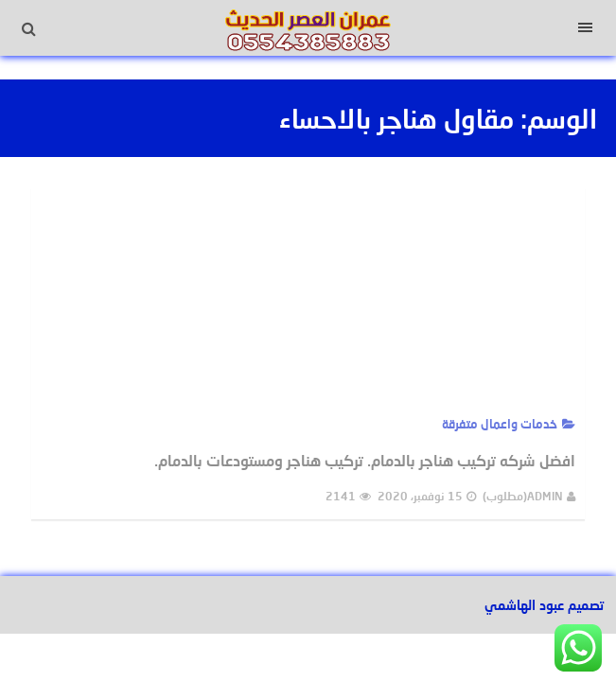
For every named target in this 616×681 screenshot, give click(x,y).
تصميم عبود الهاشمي (544, 605)
